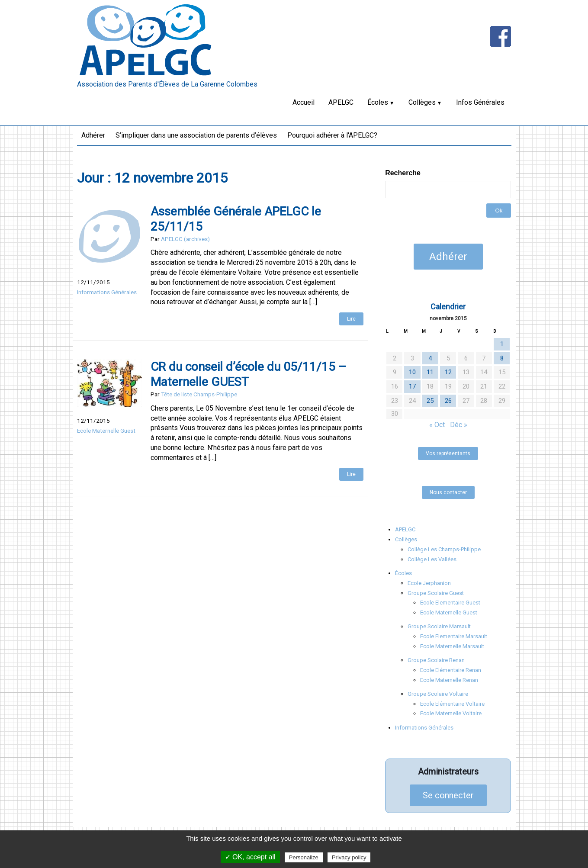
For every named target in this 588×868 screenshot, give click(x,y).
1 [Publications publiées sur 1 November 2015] (502, 344)
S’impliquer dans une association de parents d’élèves (196, 135)
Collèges (422, 102)
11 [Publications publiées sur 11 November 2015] (430, 372)
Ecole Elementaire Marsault (454, 636)
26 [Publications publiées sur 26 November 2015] (448, 401)
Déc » (459, 425)
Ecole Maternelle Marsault (452, 646)
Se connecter (448, 795)
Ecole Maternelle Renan (449, 680)
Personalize (304, 857)
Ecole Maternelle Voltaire (451, 713)
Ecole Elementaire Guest (450, 603)
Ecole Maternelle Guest (106, 431)
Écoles (378, 102)
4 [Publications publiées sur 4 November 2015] (430, 358)
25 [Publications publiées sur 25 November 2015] (430, 401)
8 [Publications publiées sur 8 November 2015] (502, 358)
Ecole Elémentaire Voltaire (452, 704)
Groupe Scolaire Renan (436, 660)
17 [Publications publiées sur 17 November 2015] (412, 386)
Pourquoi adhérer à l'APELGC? (332, 135)
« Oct (437, 425)
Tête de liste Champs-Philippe (199, 394)
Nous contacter (448, 492)
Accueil (304, 102)
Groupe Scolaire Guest (436, 593)
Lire (351, 319)
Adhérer (93, 135)
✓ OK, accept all (250, 857)
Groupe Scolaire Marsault (439, 626)
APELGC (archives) (185, 239)
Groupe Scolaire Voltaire (438, 694)
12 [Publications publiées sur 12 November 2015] (448, 372)
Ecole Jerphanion (429, 583)
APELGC (341, 102)
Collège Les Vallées (432, 559)
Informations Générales (107, 292)
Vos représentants (448, 453)
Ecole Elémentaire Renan (451, 670)
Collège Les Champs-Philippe (444, 549)
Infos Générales (480, 102)
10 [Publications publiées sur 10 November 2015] (412, 372)
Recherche (403, 173)
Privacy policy (349, 857)
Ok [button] (499, 211)
